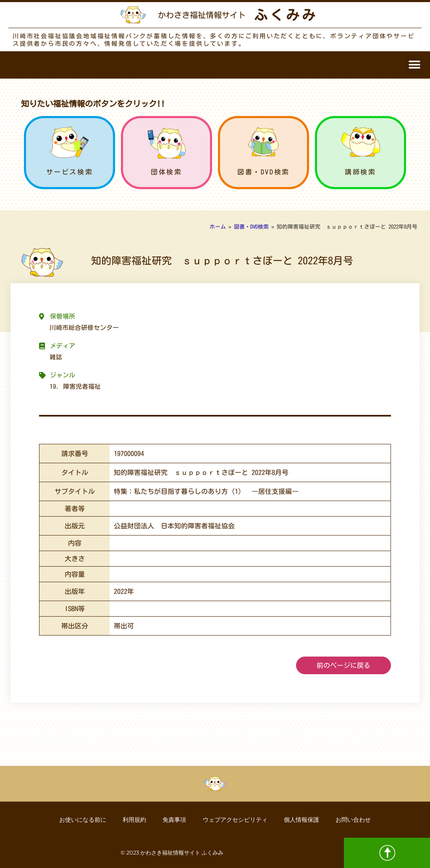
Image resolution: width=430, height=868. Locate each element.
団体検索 (166, 172)
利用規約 (134, 820)
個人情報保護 (302, 820)
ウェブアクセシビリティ (235, 820)
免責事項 (174, 820)
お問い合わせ (354, 820)
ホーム (218, 227)
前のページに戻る (343, 665)
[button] (414, 65)
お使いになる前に (82, 820)
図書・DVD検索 (264, 172)
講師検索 (360, 172)
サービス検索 (70, 172)
